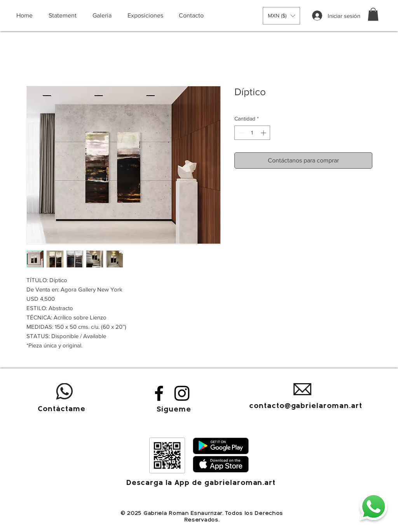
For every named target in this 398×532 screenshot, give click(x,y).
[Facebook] (159, 393)
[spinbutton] (252, 133)
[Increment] (264, 133)
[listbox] (281, 16)
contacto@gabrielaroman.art (306, 406)
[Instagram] (182, 393)
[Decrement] (240, 133)
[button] (281, 16)
